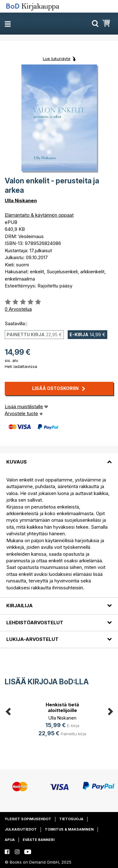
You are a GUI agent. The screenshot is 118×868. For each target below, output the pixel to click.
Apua (10, 840)
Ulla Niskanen (21, 200)
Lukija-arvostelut (32, 639)
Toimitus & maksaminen (69, 829)
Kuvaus (17, 462)
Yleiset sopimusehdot (28, 819)
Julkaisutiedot (21, 829)
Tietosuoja (71, 819)
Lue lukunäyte (57, 58)
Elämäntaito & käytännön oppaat (39, 215)
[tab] (59, 458)
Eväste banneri (39, 840)
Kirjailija (20, 606)
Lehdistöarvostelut (35, 623)
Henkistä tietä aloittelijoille (62, 707)
